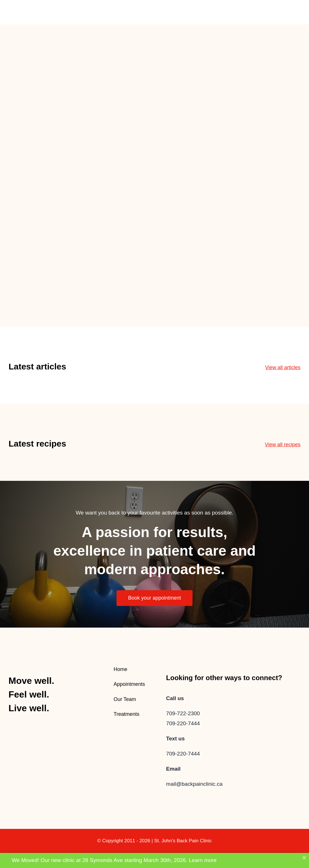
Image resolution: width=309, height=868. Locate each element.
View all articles (283, 367)
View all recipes (283, 445)
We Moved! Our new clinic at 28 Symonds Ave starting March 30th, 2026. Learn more (114, 860)
